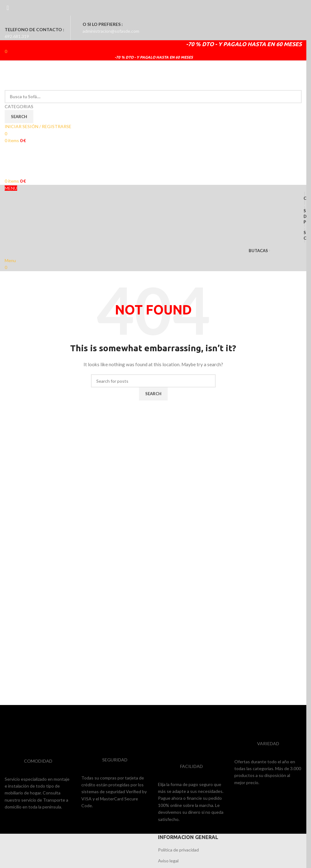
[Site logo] (52, 75)
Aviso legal (168, 861)
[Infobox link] (153, 28)
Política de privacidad (178, 850)
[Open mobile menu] (10, 260)
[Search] (153, 97)
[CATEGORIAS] (153, 107)
